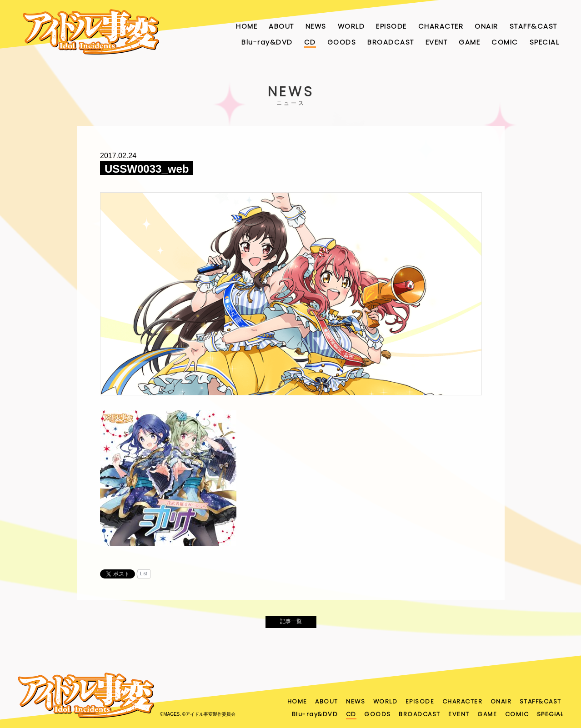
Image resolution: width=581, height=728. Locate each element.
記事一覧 (291, 624)
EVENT (437, 42)
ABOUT (281, 26)
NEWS (316, 26)
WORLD (351, 26)
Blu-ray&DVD (267, 42)
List (144, 574)
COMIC (505, 42)
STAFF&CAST (533, 26)
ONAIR (486, 26)
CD (310, 42)
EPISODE (391, 26)
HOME (247, 26)
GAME (469, 42)
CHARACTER (441, 26)
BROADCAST (391, 42)
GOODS (342, 42)
